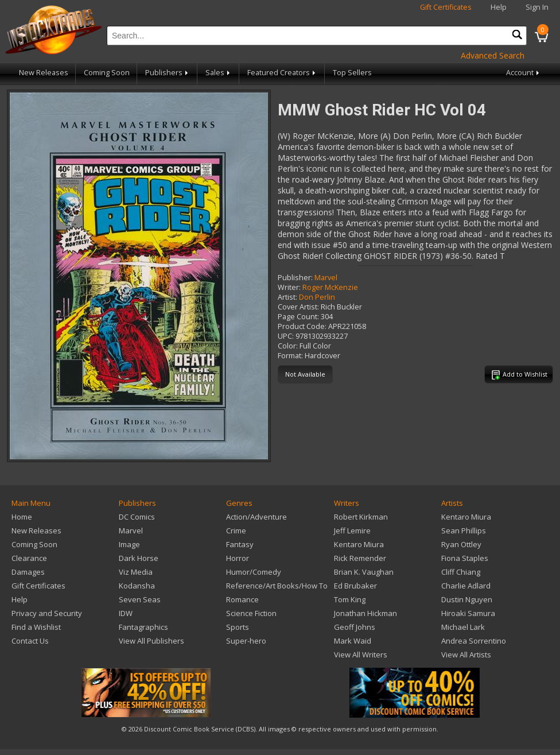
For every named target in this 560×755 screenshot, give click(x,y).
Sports (238, 627)
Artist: (287, 297)
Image (129, 544)
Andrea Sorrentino (474, 641)
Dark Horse (139, 558)
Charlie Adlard (466, 586)
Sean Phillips (464, 531)
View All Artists (466, 655)
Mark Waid (353, 641)
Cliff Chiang (461, 572)
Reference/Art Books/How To (277, 586)
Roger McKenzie (330, 287)
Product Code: (302, 326)
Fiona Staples (465, 558)
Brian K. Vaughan (364, 572)
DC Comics (137, 517)
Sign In (537, 7)
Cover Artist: (298, 307)
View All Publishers (151, 641)
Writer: (289, 287)
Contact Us (30, 641)
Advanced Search (493, 55)
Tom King (350, 599)
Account (524, 73)
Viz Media (136, 572)
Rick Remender (360, 558)
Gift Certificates (446, 7)
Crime (236, 531)
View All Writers (361, 655)
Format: (290, 356)
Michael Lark (463, 627)
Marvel (326, 278)
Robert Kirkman (361, 517)
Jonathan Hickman (365, 613)
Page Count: (298, 317)
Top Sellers (352, 73)
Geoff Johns (355, 627)
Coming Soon (107, 73)
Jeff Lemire (352, 531)
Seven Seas (140, 599)
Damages (28, 572)
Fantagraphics (143, 627)
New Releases (44, 73)
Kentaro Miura (359, 544)
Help (499, 7)
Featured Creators (282, 73)
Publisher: (295, 278)
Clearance (29, 558)
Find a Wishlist (36, 627)
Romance (242, 599)
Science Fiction (251, 613)
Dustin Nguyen (467, 599)
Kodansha (137, 586)
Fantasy (240, 544)
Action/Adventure (256, 517)
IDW (126, 613)
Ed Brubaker (355, 586)
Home (22, 517)
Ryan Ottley (461, 544)
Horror (238, 558)
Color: (288, 346)
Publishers (168, 73)
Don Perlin (317, 297)
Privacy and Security (47, 613)
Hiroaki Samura (468, 613)
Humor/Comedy (254, 572)
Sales (219, 73)
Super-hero (246, 641)
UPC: (286, 336)
